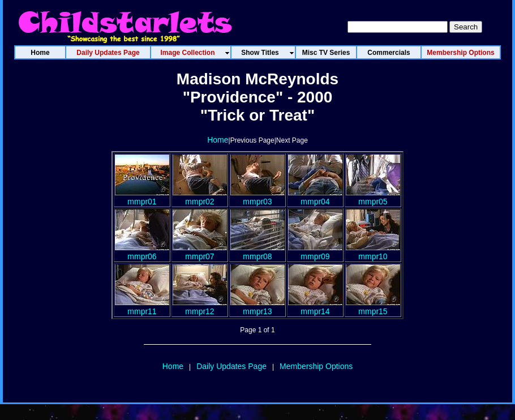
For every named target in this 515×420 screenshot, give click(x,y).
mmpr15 (373, 307)
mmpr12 (200, 307)
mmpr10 (373, 252)
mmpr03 (257, 197)
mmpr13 (257, 307)
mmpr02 (200, 197)
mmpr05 (373, 197)
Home (218, 140)
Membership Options (316, 366)
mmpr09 (315, 252)
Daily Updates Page (231, 366)
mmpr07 (200, 252)
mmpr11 (142, 307)
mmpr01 (142, 197)
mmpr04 (315, 197)
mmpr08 (257, 252)
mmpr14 (315, 307)
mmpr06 (142, 252)
